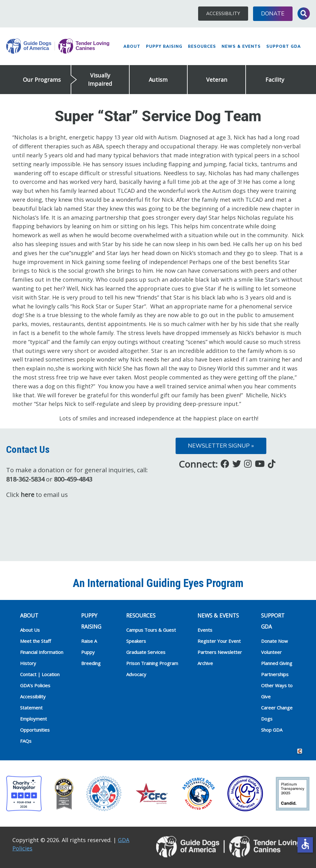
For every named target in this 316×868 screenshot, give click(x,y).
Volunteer (271, 652)
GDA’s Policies (35, 685)
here (27, 495)
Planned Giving (277, 663)
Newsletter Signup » (221, 446)
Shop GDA (272, 730)
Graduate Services (146, 652)
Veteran (217, 80)
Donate (273, 14)
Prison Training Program (152, 663)
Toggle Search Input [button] (304, 14)
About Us (30, 630)
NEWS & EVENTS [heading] (218, 615)
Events (205, 630)
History (28, 663)
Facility (275, 80)
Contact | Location (40, 674)
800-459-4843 (73, 479)
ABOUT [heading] (29, 615)
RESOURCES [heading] (141, 615)
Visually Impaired (100, 79)
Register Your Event (219, 641)
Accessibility (223, 14)
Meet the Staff (35, 641)
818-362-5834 (25, 479)
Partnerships (275, 674)
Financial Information (42, 652)
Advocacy (136, 674)
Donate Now (274, 641)
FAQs (26, 741)
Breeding (91, 663)
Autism (158, 80)
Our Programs (42, 80)
